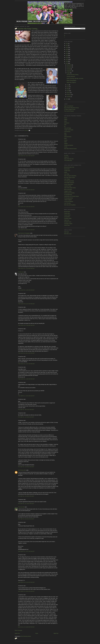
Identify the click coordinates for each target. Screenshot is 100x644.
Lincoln (66, 140)
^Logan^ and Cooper (69, 130)
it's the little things (68, 195)
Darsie (66, 118)
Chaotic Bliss (67, 213)
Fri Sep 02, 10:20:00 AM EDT (26, 417)
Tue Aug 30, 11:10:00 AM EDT (26, 269)
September (69, 71)
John (65, 133)
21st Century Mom (22, 470)
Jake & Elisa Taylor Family (70, 188)
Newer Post (17, 633)
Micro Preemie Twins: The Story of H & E (32, 21)
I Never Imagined (68, 200)
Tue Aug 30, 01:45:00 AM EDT (26, 190)
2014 (67, 46)
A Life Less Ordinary (69, 201)
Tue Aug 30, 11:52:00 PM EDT (26, 379)
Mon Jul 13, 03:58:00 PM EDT (26, 627)
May (68, 89)
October (69, 69)
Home (37, 633)
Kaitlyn (66, 120)
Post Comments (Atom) (26, 636)
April (68, 91)
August (69, 73)
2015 (67, 44)
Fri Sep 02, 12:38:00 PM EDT (26, 496)
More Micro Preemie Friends (70, 149)
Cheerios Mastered (71, 77)
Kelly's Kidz (67, 220)
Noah (65, 138)
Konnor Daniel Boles (69, 184)
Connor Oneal (67, 215)
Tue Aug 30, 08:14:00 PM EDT (26, 353)
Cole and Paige (68, 128)
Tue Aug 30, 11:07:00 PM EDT (26, 364)
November (69, 67)
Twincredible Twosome (69, 183)
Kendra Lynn (21, 272)
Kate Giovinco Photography (24, 233)
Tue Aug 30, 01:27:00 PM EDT (26, 304)
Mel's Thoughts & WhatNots (70, 176)
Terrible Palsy (67, 171)
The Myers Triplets (68, 224)
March (68, 93)
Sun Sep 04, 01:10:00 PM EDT (26, 582)
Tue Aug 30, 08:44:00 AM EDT (26, 230)
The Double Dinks (68, 160)
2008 (67, 57)
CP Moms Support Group (70, 109)
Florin (65, 121)
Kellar (65, 142)
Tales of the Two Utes (69, 159)
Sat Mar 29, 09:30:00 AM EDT (26, 591)
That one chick (21, 507)
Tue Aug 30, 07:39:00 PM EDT (26, 325)
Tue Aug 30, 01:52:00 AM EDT (26, 207)
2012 (67, 50)
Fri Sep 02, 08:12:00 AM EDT (26, 410)
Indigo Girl (66, 157)
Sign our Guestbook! (69, 106)
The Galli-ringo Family (69, 181)
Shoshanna (67, 123)
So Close (66, 155)
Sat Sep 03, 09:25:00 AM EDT (26, 519)
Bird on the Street (68, 189)
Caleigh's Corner (68, 191)
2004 (67, 99)
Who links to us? (68, 234)
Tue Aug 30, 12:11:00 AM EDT (26, 156)
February (69, 95)
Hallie (65, 135)
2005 (67, 63)
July (68, 85)
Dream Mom (67, 169)
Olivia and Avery (68, 137)
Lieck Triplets (67, 179)
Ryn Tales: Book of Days (70, 177)
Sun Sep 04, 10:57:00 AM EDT (26, 551)
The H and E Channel (69, 111)
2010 (67, 53)
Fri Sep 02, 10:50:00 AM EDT (26, 467)
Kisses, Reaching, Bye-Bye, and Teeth (75, 78)
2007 (67, 59)
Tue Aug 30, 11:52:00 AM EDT (26, 290)
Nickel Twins (67, 225)
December (69, 65)
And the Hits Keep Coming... (28, 29)
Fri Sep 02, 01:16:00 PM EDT (26, 504)
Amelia (66, 147)
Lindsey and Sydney (69, 145)
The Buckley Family (68, 198)
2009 (67, 55)
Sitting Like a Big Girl (71, 82)
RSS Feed (66, 232)
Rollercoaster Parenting (69, 193)
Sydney (66, 144)
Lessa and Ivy (67, 132)
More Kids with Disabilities (70, 205)
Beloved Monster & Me (69, 167)
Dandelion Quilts (68, 218)
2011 (67, 52)
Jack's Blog (67, 174)
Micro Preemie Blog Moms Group (71, 108)
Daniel (66, 172)
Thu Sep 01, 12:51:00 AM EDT (26, 396)
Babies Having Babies (71, 80)
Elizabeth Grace (68, 222)
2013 (67, 48)
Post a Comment (18, 630)
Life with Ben (67, 217)
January (69, 97)
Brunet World (67, 212)
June (68, 87)
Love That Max (67, 203)
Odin (65, 125)
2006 (67, 61)
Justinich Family (68, 186)
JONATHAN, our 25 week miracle (71, 196)
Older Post (56, 633)
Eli (65, 126)
